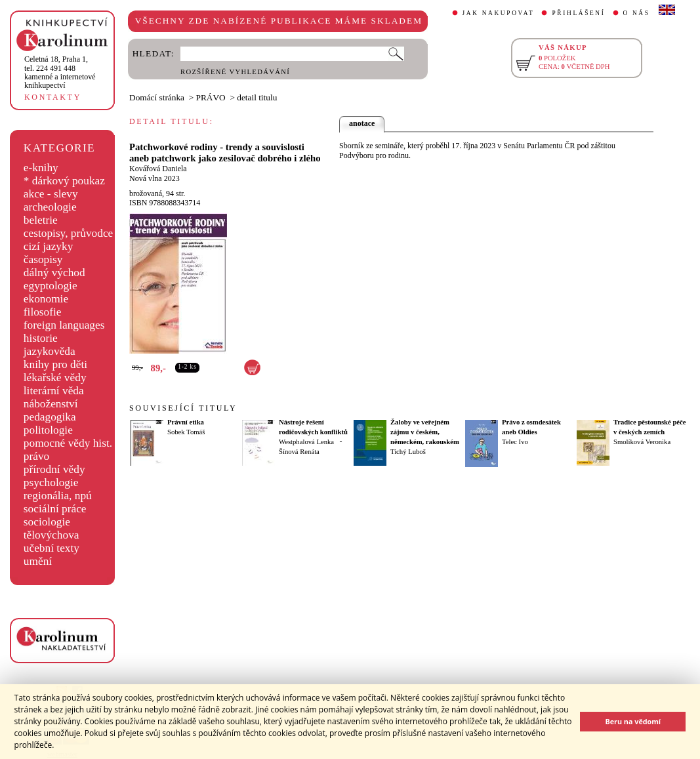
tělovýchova (51, 535)
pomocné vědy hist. (68, 443)
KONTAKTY (53, 97)
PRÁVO (211, 97)
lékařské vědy (55, 378)
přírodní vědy (54, 469)
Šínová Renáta (299, 452)
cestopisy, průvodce (69, 233)
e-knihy (41, 168)
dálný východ (54, 273)
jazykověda (50, 351)
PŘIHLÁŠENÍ (578, 13)
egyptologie (51, 286)
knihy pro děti (55, 364)
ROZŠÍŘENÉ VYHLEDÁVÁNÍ (235, 72)
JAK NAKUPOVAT (499, 13)
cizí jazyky (49, 246)
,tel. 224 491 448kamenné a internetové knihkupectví (60, 72)
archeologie (50, 207)
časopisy (43, 259)
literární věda (54, 391)
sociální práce (55, 509)
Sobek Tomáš (186, 432)
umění (38, 561)
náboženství (51, 404)
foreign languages (64, 325)
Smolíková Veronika (642, 442)
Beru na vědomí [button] (633, 721)
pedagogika (50, 417)
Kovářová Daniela (158, 169)
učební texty (51, 548)
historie (41, 338)
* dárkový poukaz (64, 181)
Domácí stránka (157, 97)
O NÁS (637, 13)
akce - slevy (51, 194)
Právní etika (186, 422)
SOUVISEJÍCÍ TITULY (183, 408)
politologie (48, 430)
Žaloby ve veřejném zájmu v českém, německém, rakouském (425, 432)
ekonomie (46, 299)
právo (36, 456)
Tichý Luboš (408, 452)
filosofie (43, 312)
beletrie (41, 220)
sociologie (47, 522)
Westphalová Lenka (306, 442)
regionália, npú (58, 496)
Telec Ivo (515, 442)
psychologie (51, 482)
